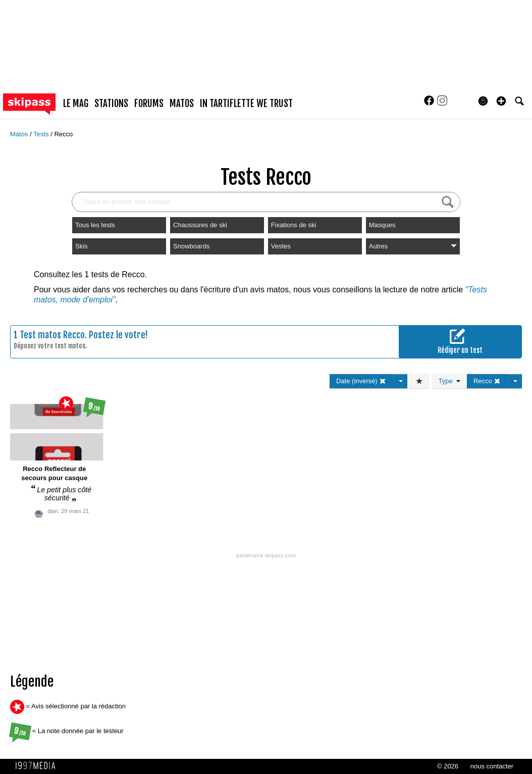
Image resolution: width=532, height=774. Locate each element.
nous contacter (492, 766)
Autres (413, 246)
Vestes (281, 246)
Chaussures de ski (200, 225)
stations (111, 104)
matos (182, 104)
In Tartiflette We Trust (246, 104)
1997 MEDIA (38, 766)
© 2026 (448, 766)
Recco (63, 134)
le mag (76, 104)
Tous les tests (95, 225)
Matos (20, 134)
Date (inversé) (361, 381)
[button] (501, 101)
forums (149, 104)
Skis (82, 246)
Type (449, 381)
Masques (382, 225)
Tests (42, 134)
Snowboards (191, 246)
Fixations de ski (294, 225)
